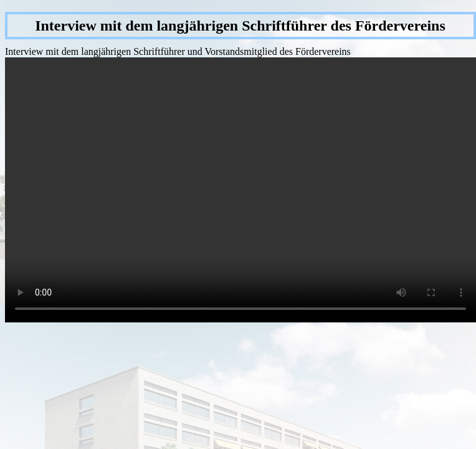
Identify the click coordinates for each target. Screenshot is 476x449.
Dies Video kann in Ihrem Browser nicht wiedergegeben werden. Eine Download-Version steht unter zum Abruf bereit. (240, 190)
